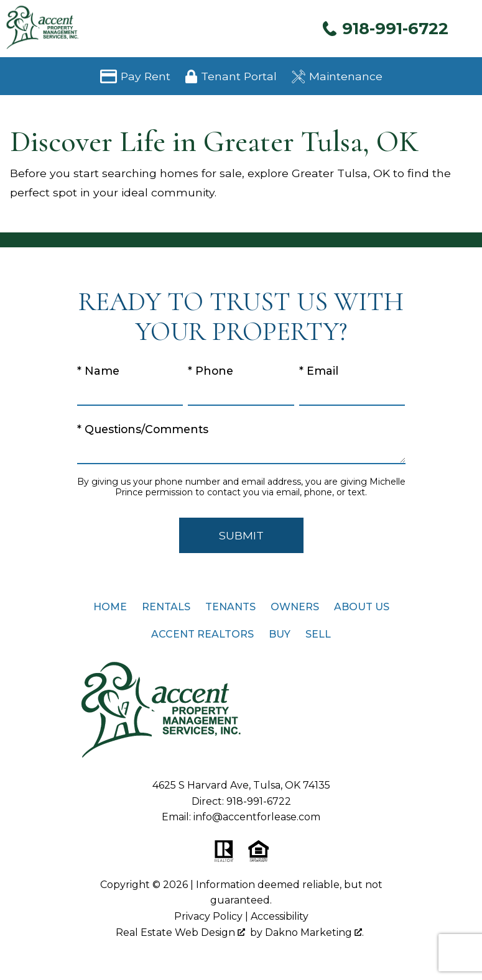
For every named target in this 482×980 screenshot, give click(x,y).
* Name (98, 371)
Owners (295, 607)
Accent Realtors (202, 634)
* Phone (211, 371)
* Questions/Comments (143, 429)
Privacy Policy (208, 916)
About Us (362, 607)
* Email (319, 371)
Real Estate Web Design (180, 932)
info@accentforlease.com (257, 817)
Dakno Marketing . (314, 932)
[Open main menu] (467, 29)
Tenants (230, 607)
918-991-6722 (259, 801)
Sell (318, 634)
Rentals (166, 607)
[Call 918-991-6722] (385, 28)
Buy (280, 634)
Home (110, 607)
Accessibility (280, 916)
